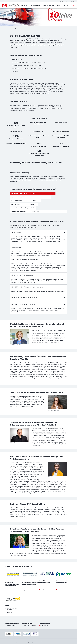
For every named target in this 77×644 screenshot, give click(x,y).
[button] (13, 623)
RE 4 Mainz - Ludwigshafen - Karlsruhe (38, 304)
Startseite (8, 29)
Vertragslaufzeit (38, 248)
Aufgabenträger (38, 232)
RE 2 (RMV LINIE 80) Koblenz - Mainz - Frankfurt (38, 287)
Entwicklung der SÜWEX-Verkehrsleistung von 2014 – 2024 (28, 62)
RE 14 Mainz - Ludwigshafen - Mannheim (38, 297)
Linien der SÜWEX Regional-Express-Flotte (38, 260)
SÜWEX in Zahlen (17, 59)
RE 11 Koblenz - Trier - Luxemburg (38, 275)
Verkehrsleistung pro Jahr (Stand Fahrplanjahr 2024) (27, 65)
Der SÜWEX (15, 29)
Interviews (15, 71)
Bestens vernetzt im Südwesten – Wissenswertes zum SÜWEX (29, 68)
